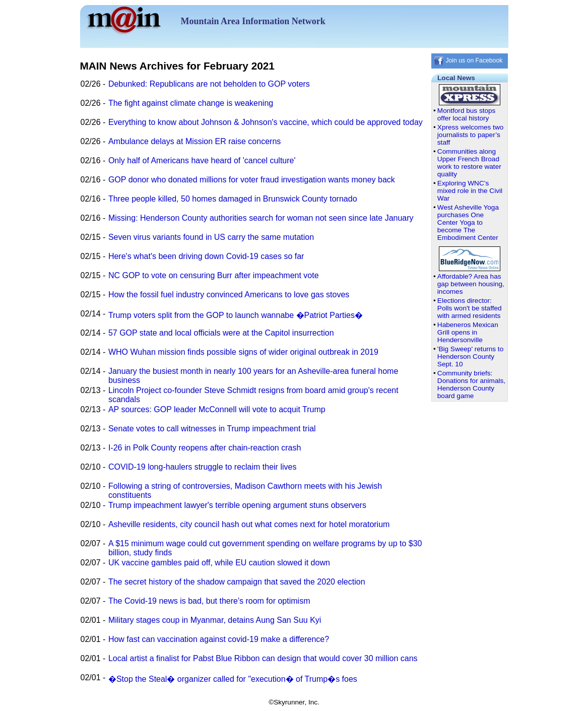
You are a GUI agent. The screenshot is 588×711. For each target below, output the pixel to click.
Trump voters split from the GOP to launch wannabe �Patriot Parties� (236, 315)
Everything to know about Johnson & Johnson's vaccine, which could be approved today (266, 122)
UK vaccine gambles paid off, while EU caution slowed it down (219, 563)
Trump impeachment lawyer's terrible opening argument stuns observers (237, 505)
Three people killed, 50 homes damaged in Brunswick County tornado (233, 199)
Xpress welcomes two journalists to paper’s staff (470, 135)
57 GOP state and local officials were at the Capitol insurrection (221, 333)
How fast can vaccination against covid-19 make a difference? (219, 639)
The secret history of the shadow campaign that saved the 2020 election (237, 582)
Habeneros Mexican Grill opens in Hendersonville (468, 332)
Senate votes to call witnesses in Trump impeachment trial (212, 429)
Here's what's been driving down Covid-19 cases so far (206, 256)
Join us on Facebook (468, 60)
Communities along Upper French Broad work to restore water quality (469, 163)
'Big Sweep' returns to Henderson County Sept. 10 (470, 357)
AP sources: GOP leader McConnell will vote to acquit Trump (217, 409)
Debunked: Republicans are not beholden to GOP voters (209, 84)
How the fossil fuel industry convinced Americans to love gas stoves (229, 295)
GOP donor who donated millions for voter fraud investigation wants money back (252, 180)
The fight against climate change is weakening (191, 103)
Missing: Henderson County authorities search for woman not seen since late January (261, 218)
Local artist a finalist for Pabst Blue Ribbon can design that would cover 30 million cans (263, 658)
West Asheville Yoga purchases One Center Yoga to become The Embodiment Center (468, 222)
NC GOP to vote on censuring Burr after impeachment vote (214, 275)
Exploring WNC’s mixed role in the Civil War (470, 191)
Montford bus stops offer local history (467, 114)
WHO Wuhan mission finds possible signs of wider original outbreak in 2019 (243, 352)
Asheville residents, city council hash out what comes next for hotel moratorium (249, 524)
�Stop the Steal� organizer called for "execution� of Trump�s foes (233, 679)
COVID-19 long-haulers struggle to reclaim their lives (202, 467)
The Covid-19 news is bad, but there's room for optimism (209, 601)
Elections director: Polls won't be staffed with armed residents (470, 308)
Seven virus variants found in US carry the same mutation (211, 237)
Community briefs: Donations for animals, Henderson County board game (471, 384)
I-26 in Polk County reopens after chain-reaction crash (205, 448)
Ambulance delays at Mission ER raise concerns (194, 141)
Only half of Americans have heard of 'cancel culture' (202, 160)
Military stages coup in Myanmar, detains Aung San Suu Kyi (215, 620)
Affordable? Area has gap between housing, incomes (471, 284)
